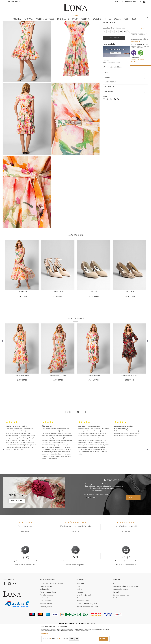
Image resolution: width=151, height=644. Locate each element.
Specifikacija (125, 106)
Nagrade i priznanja (121, 606)
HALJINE (26, 24)
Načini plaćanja (46, 615)
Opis (125, 92)
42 (125, 51)
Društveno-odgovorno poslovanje (126, 603)
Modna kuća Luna (9, 24)
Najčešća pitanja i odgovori (87, 621)
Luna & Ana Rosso (124, 21)
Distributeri (80, 609)
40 (121, 51)
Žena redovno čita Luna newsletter (126, 578)
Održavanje (125, 111)
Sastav (125, 97)
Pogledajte (25, 549)
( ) (121, 47)
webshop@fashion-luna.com (138, 61)
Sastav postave (125, 101)
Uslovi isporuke (45, 618)
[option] (27, 21)
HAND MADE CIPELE (27, 21)
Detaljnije (45, 634)
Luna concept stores (121, 612)
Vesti (78, 603)
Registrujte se (130, 2)
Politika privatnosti (47, 603)
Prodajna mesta (119, 615)
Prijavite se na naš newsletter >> (126, 582)
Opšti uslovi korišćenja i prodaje (52, 601)
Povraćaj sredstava (47, 612)
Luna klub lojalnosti (84, 612)
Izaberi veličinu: (108, 47)
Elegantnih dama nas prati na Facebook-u (25, 578)
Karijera (79, 606)
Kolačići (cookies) (47, 624)
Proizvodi (19, 24)
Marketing (64, 638)
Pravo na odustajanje (48, 609)
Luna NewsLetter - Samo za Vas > (76, 21)
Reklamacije (44, 606)
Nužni (46, 638)
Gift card (80, 615)
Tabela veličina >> (137, 41)
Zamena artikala (46, 621)
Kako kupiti (81, 601)
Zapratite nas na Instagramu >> (75, 582)
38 (117, 51)
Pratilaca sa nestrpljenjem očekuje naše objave (76, 578)
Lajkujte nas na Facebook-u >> (25, 582)
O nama (116, 601)
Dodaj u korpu (115, 57)
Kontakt (116, 609)
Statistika (55, 638)
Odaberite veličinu (83, 618)
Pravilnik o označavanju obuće (88, 624)
